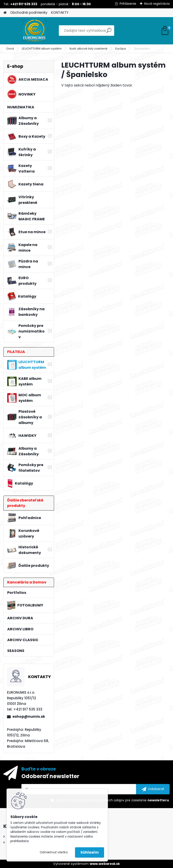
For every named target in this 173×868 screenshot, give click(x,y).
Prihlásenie (128, 4)
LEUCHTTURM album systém (42, 49)
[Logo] (34, 31)
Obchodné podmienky (29, 13)
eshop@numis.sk (29, 716)
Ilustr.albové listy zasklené (89, 49)
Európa (121, 49)
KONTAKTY (60, 13)
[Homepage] (5, 13)
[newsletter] (153, 789)
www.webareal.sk (105, 864)
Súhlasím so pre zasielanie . (113, 800)
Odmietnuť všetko (54, 852)
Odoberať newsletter (50, 776)
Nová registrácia (157, 4)
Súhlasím (90, 852)
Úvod (10, 49)
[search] (109, 32)
